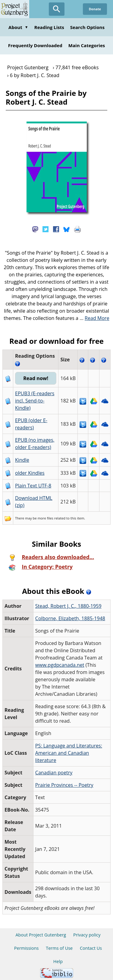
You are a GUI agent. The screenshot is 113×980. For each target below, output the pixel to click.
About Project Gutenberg (41, 935)
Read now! (36, 378)
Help (58, 961)
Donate (95, 9)
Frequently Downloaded (35, 45)
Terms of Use (59, 948)
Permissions (27, 948)
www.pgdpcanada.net (60, 665)
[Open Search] (57, 9)
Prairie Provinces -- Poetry (64, 785)
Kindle (22, 460)
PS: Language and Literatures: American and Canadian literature (69, 753)
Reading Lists (49, 27)
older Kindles (30, 473)
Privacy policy (87, 935)
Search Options (87, 27)
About (18, 27)
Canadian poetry (54, 773)
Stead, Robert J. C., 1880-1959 (68, 606)
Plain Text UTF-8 (33, 486)
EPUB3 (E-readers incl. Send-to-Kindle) (35, 401)
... (94, 318)
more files (46, 518)
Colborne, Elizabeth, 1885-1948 (70, 618)
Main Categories (87, 45)
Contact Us (91, 948)
